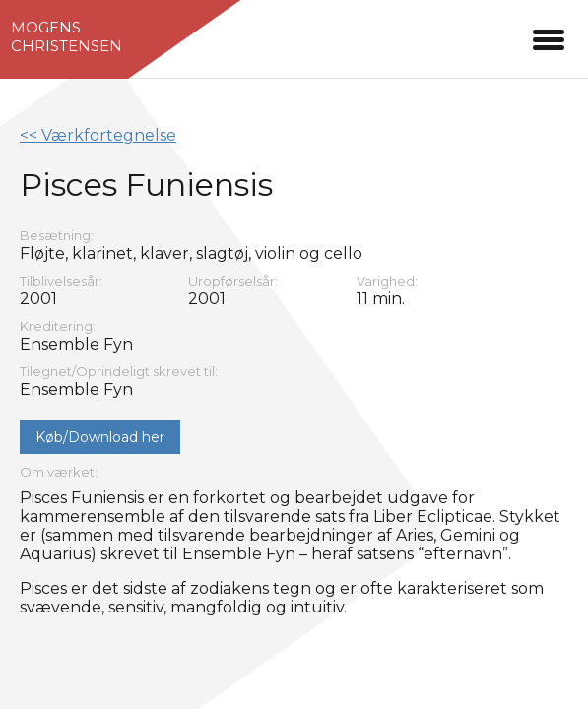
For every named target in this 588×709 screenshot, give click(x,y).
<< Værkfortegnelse (98, 135)
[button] (549, 37)
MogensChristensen (66, 36)
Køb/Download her (100, 437)
